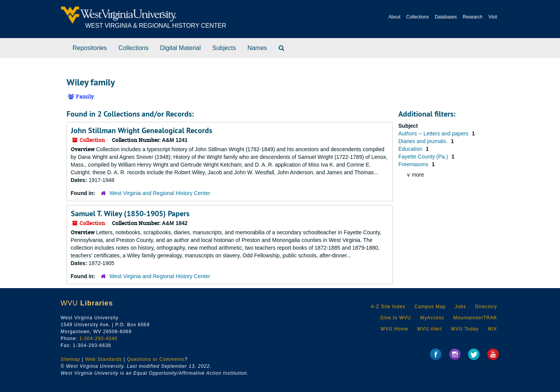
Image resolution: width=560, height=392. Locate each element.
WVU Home (394, 329)
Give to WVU (396, 318)
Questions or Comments (156, 359)
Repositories (90, 48)
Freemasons (414, 164)
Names (257, 48)
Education (411, 149)
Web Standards (104, 359)
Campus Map (430, 307)
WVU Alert (430, 329)
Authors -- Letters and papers (434, 133)
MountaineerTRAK (475, 318)
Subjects (224, 48)
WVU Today (465, 329)
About (394, 17)
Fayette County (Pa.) (424, 157)
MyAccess (432, 318)
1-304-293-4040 (98, 339)
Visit (493, 17)
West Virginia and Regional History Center (160, 193)
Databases (446, 17)
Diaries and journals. (424, 141)
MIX (492, 329)
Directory (486, 307)
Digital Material (181, 48)
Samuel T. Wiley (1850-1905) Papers (130, 214)
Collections (418, 17)
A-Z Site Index (388, 307)
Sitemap (71, 359)
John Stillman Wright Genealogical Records (141, 130)
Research (472, 17)
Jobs (461, 307)
